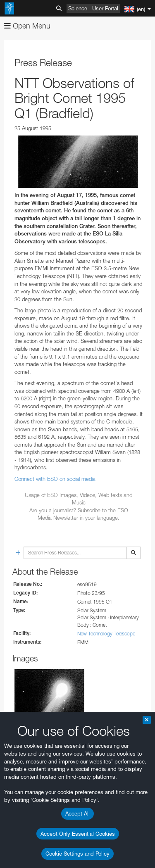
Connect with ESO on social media (55, 479)
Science (78, 8)
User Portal (105, 8)
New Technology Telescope (106, 634)
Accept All (77, 813)
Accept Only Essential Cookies (78, 834)
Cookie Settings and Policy (77, 854)
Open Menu (27, 26)
